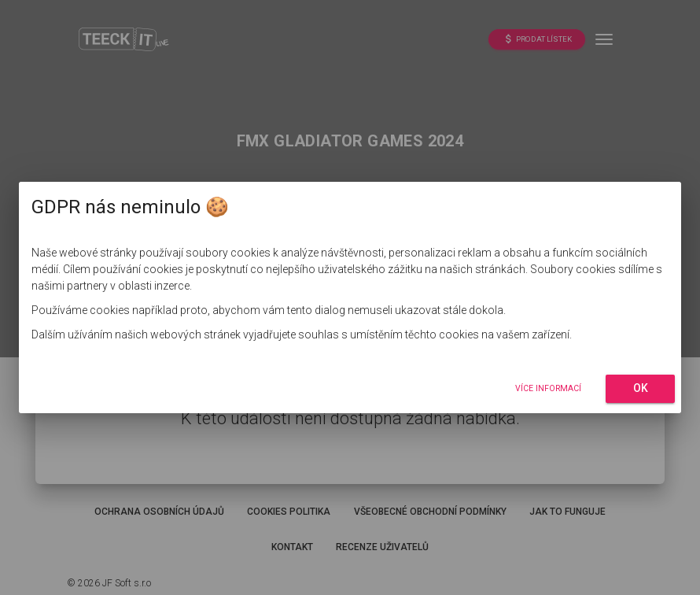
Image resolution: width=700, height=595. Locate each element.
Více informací (548, 388)
